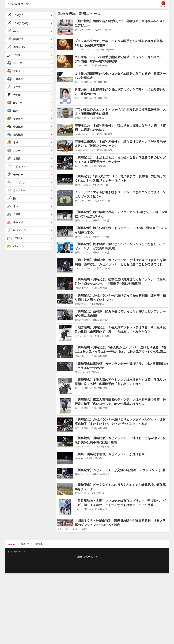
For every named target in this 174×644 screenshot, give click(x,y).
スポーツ (25, 544)
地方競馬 (39, 544)
